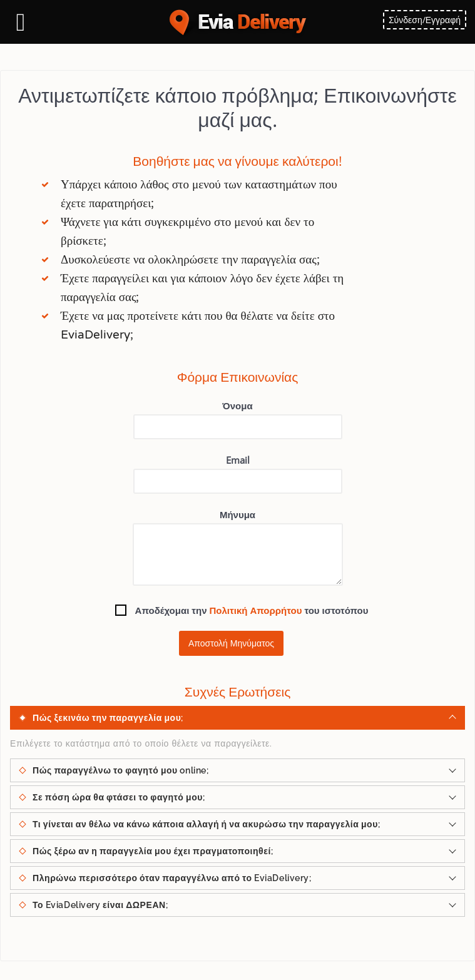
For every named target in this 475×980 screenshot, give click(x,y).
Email (238, 474)
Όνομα (238, 419)
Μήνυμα (238, 547)
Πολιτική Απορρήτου (256, 610)
